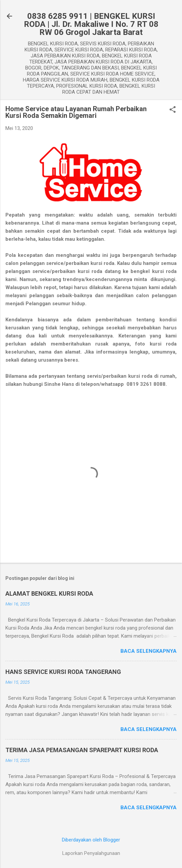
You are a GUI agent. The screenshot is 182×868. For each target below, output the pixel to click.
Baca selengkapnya (149, 651)
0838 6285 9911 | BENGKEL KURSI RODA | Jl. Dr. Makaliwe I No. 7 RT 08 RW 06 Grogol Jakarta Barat (91, 24)
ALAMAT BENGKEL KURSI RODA (49, 593)
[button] (173, 110)
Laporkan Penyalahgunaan (91, 853)
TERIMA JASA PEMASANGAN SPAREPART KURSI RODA (82, 750)
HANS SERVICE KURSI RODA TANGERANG (63, 672)
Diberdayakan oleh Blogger (91, 840)
